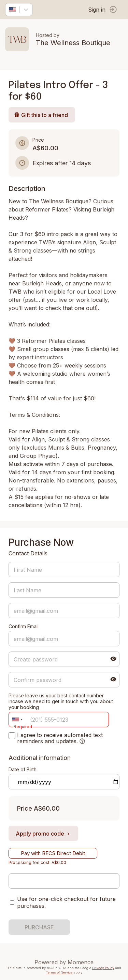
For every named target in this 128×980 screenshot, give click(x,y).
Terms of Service (59, 972)
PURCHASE (39, 927)
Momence (81, 962)
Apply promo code (43, 834)
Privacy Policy (103, 968)
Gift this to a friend (41, 115)
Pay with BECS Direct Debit (53, 853)
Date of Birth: (23, 769)
